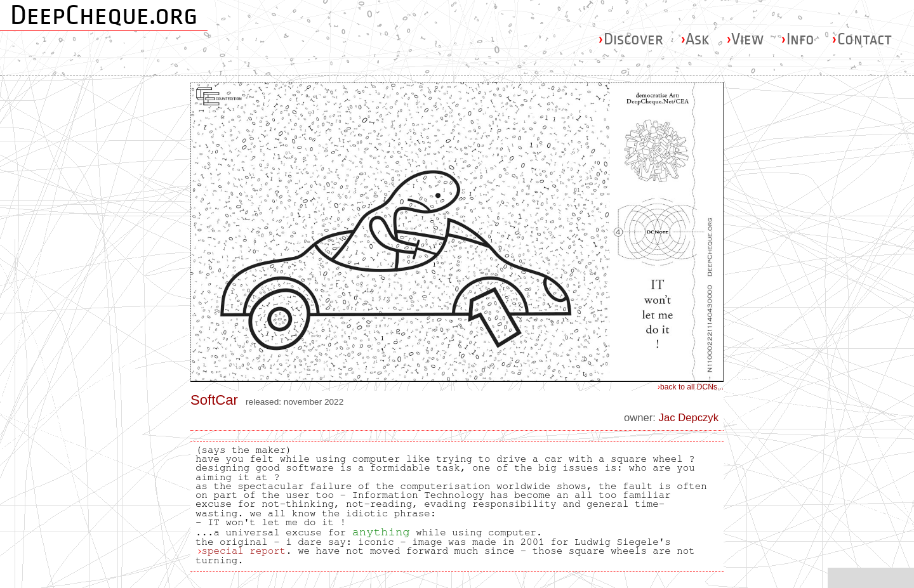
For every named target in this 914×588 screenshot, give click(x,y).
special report (243, 551)
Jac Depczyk (689, 418)
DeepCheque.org (104, 15)
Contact (862, 39)
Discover (631, 39)
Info (798, 39)
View (745, 39)
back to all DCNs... (691, 387)
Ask (695, 39)
